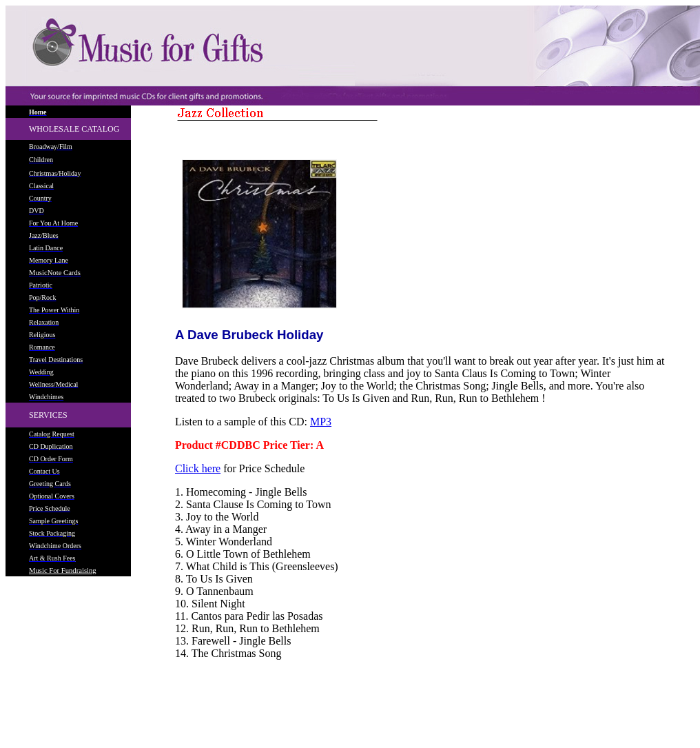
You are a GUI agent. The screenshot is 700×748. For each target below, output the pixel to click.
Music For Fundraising (63, 570)
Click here (198, 468)
